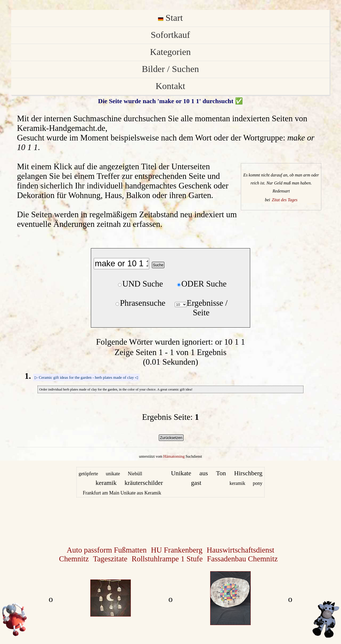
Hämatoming (174, 456)
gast (196, 483)
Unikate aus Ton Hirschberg (217, 473)
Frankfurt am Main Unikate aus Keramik (122, 493)
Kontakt (170, 86)
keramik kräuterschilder (129, 483)
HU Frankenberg (176, 550)
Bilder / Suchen (170, 69)
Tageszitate (110, 559)
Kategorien (170, 52)
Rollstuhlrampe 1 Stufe (167, 559)
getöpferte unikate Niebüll (110, 474)
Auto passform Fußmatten (107, 550)
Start (170, 18)
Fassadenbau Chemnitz (242, 559)
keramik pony (246, 483)
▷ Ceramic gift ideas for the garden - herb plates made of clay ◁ (86, 377)
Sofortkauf (170, 35)
